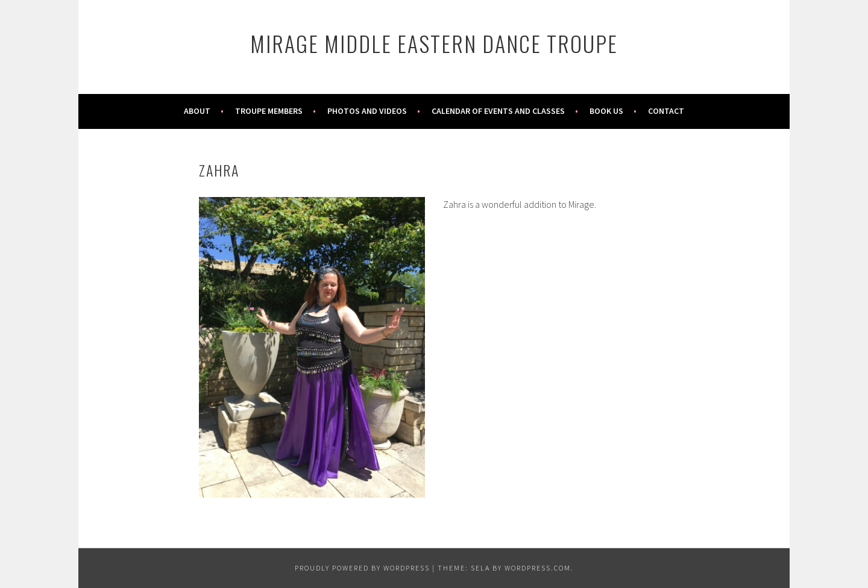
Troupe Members (269, 111)
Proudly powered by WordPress (362, 568)
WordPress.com (538, 568)
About (197, 111)
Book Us (606, 111)
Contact (666, 111)
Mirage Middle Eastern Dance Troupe (434, 43)
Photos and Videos (367, 111)
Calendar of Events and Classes (498, 111)
